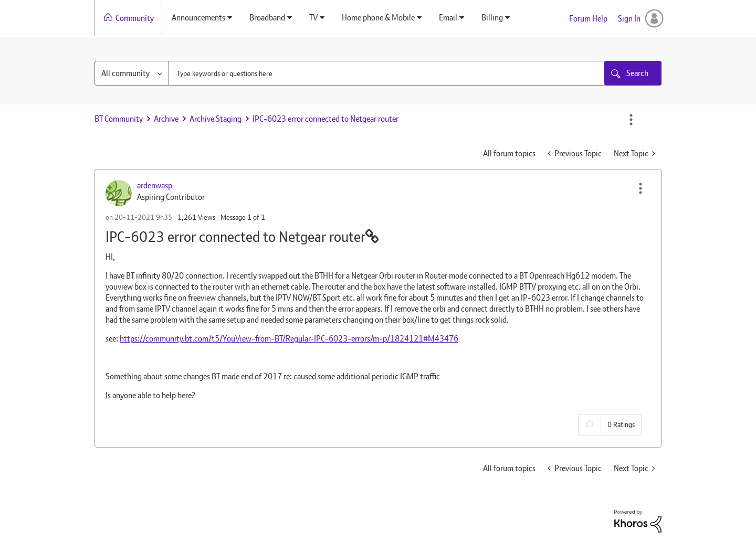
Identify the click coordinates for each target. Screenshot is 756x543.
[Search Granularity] (132, 73)
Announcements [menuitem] (198, 18)
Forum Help (588, 19)
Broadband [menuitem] (267, 18)
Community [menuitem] (135, 18)
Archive (166, 119)
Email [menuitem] (448, 18)
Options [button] (631, 120)
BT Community (119, 119)
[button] (640, 188)
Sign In (629, 19)
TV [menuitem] (313, 18)
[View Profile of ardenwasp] (155, 185)
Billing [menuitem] (492, 18)
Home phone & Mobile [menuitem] (378, 18)
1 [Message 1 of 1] (249, 217)
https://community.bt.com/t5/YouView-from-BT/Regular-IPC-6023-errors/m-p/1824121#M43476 (289, 339)
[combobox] (387, 73)
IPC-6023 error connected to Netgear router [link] (325, 119)
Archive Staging (216, 119)
